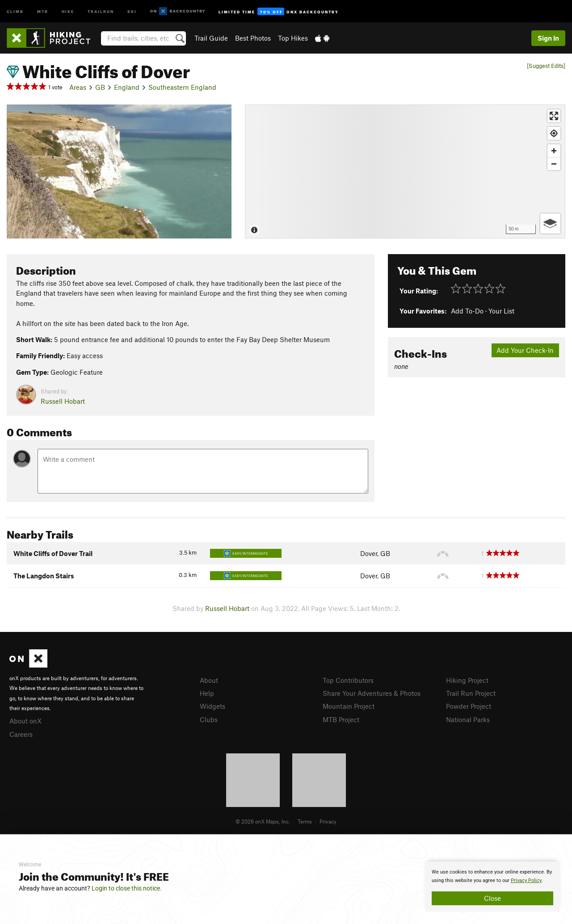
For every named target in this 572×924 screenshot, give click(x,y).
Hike (68, 11)
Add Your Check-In (525, 350)
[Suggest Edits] (546, 66)
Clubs (209, 719)
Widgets (212, 706)
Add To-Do (467, 311)
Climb (15, 11)
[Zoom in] (554, 151)
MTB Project (341, 719)
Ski (132, 11)
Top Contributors (348, 680)
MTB (43, 11)
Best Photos (253, 38)
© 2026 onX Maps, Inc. (263, 821)
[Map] (405, 171)
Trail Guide (211, 38)
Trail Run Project (471, 693)
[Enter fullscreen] (554, 116)
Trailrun (101, 11)
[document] (492, 886)
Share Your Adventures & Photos (372, 693)
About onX (25, 721)
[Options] (550, 224)
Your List (501, 311)
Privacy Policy (526, 880)
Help (207, 693)
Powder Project (469, 706)
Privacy (328, 821)
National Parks (468, 719)
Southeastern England (182, 87)
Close (492, 898)
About (209, 680)
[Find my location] (554, 133)
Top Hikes (293, 38)
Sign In (548, 38)
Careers (21, 734)
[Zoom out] (554, 164)
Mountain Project (349, 706)
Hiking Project (467, 680)
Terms (305, 821)
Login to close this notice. (127, 888)
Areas (78, 87)
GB (100, 87)
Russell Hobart (63, 401)
